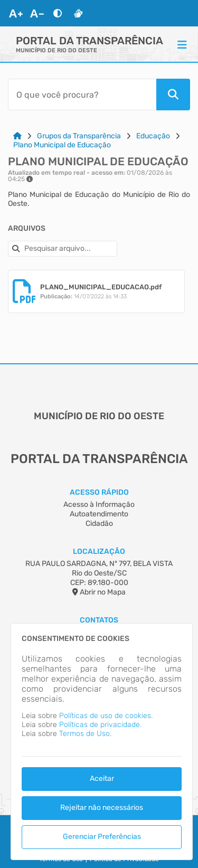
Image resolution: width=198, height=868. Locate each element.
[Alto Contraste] (58, 13)
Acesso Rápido (99, 492)
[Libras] (78, 13)
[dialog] (102, 742)
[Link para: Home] (17, 136)
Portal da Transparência (89, 41)
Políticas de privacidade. (100, 725)
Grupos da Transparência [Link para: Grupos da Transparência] (79, 136)
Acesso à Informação (99, 504)
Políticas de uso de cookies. (106, 716)
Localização (99, 551)
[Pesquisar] (173, 95)
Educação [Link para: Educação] (153, 136)
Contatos (99, 620)
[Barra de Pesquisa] (82, 95)
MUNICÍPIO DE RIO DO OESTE (56, 50)
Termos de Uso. (85, 734)
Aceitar (102, 779)
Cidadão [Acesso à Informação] (99, 523)
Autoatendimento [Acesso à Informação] (99, 514)
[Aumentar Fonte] (16, 13)
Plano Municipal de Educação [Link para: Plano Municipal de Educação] (62, 145)
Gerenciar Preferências (102, 837)
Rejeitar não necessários (102, 808)
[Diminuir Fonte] (37, 13)
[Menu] (182, 44)
